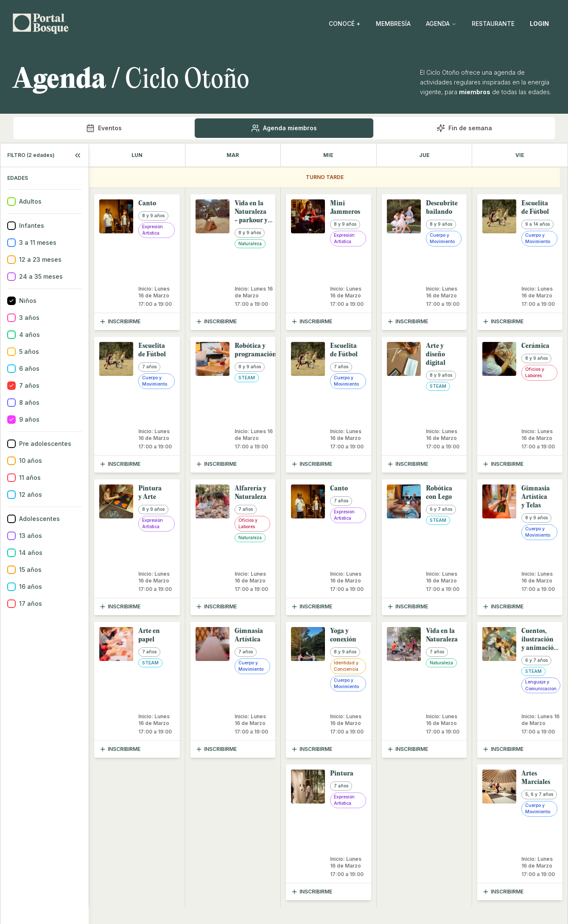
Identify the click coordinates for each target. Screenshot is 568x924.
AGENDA (441, 24)
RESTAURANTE (493, 24)
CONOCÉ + (345, 24)
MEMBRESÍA (393, 24)
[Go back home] (41, 24)
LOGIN (539, 24)
